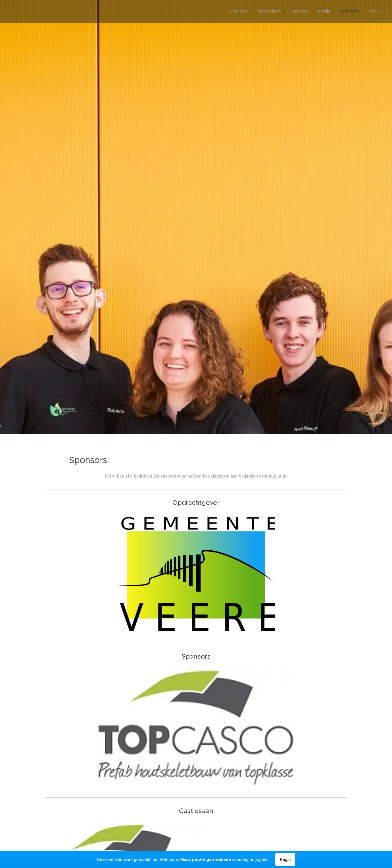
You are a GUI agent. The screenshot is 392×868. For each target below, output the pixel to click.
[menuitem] (334, 12)
